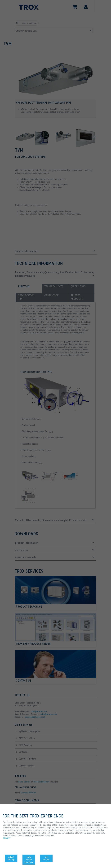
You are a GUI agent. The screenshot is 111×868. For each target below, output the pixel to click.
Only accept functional (29, 860)
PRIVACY (7, 838)
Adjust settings (11, 858)
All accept (46, 858)
